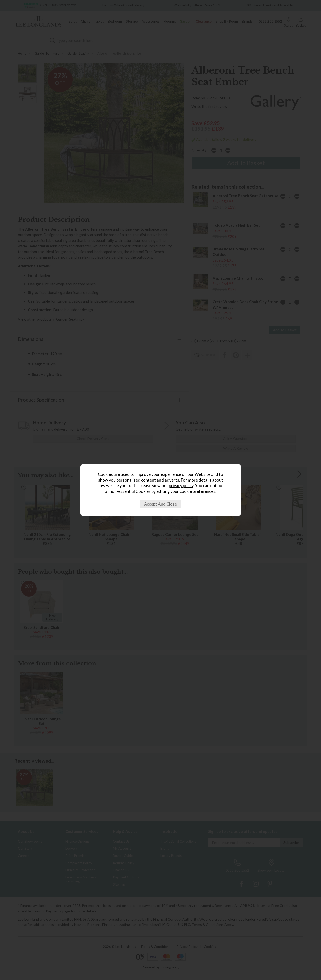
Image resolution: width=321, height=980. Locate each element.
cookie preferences (197, 491)
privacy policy (181, 486)
